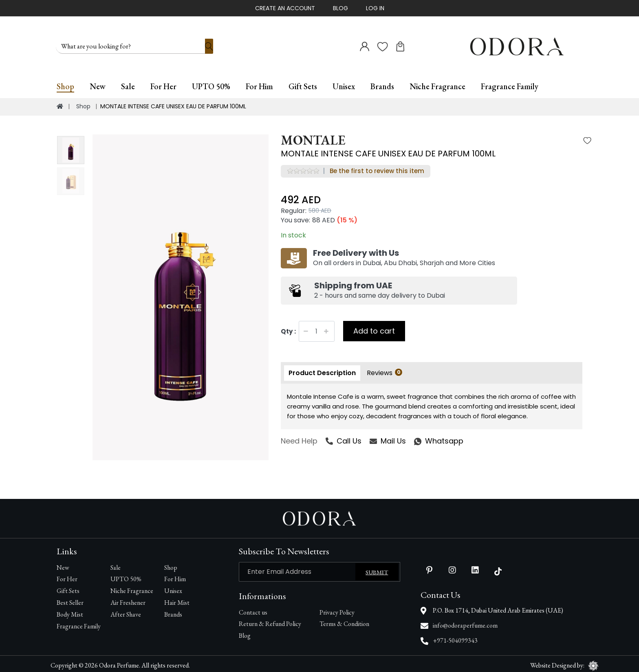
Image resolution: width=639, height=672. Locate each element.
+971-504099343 (455, 637)
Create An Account (285, 8)
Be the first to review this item (377, 167)
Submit (377, 568)
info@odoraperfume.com (465, 622)
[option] (181, 294)
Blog (340, 8)
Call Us (344, 437)
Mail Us (388, 437)
